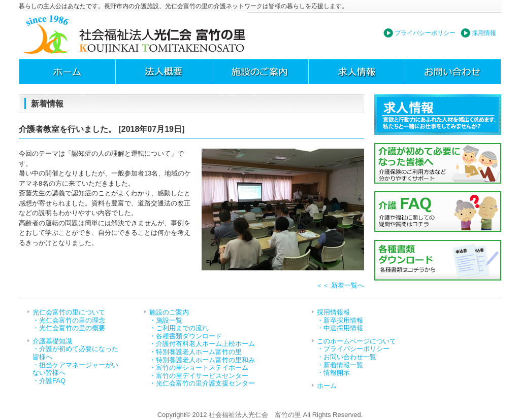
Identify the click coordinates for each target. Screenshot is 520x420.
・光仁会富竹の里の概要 (69, 328)
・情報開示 (333, 373)
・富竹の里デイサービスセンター (199, 376)
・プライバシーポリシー (353, 349)
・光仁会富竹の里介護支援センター (202, 383)
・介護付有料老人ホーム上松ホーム (202, 344)
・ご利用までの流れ (179, 328)
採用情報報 (333, 312)
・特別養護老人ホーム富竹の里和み (202, 360)
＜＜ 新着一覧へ (340, 285)
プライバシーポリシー (425, 33)
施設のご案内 (260, 72)
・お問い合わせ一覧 (347, 357)
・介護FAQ (49, 381)
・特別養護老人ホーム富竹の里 (196, 352)
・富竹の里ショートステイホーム (199, 367)
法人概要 (164, 72)
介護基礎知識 (52, 341)
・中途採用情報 (340, 328)
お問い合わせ (453, 72)
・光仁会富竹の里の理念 (69, 320)
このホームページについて (356, 341)
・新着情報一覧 (340, 365)
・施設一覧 (166, 320)
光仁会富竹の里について (69, 312)
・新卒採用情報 (340, 320)
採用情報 (484, 33)
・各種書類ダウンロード (186, 336)
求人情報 (356, 72)
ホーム (67, 72)
